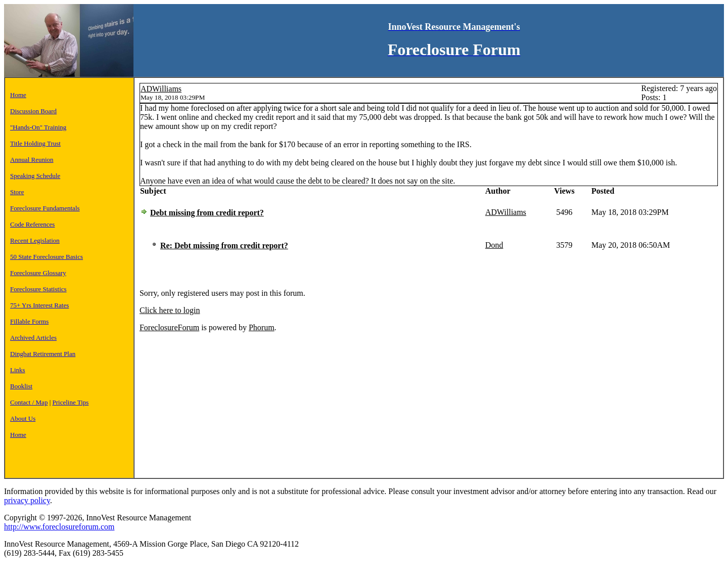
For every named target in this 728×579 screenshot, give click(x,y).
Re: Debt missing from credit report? (224, 246)
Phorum (262, 327)
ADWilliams (161, 89)
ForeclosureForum (169, 327)
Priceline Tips (71, 402)
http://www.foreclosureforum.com (59, 527)
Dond (494, 245)
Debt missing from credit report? (207, 213)
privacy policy (27, 500)
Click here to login (170, 310)
